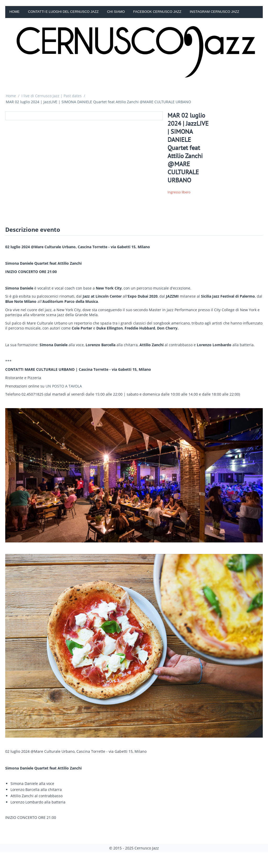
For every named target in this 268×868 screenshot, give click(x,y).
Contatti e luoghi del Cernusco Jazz (63, 12)
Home (15, 12)
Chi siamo (116, 12)
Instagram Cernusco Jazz (214, 12)
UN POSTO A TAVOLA (64, 386)
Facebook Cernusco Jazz (157, 12)
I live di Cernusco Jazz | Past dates (52, 96)
